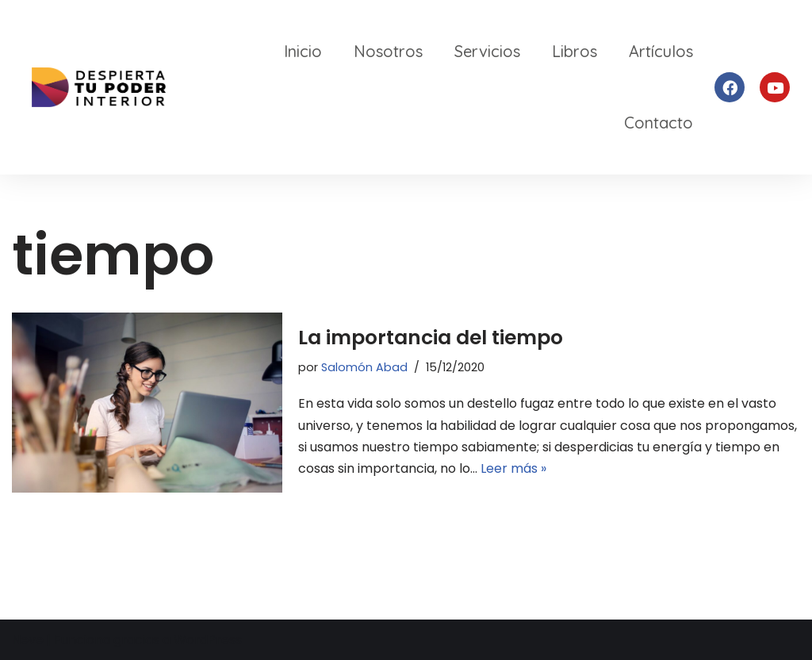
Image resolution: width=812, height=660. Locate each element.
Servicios (487, 51)
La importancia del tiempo (431, 338)
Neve (28, 640)
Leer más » (513, 468)
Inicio (303, 51)
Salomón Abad (364, 367)
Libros (575, 51)
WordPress (208, 640)
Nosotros (388, 51)
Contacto (659, 123)
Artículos (661, 51)
